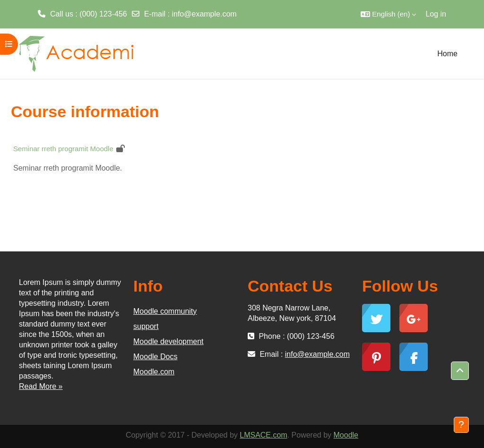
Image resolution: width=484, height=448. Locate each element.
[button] (388, 14)
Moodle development (169, 341)
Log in (436, 14)
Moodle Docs (155, 357)
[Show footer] (461, 425)
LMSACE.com (263, 435)
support (146, 326)
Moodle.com (154, 372)
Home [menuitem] (447, 54)
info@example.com (204, 14)
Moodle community (165, 311)
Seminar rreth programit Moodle (63, 149)
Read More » (41, 386)
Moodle (346, 435)
